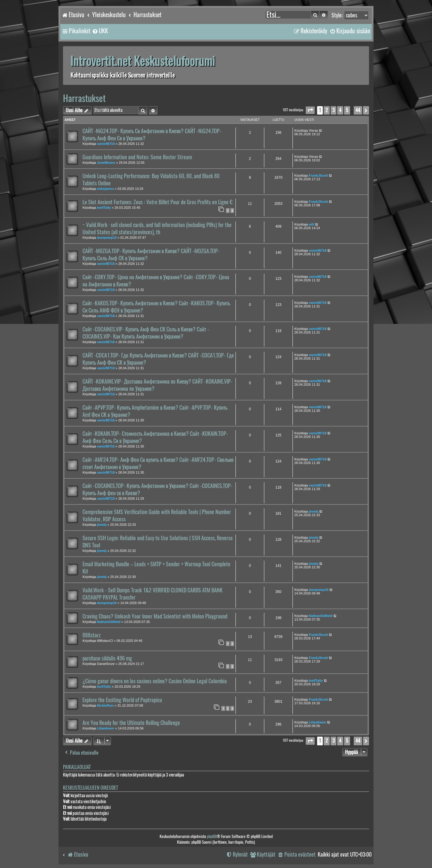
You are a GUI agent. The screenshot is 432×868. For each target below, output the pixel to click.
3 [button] (333, 110)
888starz (91, 635)
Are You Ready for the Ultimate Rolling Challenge (131, 723)
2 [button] (327, 110)
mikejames (105, 189)
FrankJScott (318, 175)
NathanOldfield (109, 622)
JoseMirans (106, 163)
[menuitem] (100, 31)
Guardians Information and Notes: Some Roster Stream (137, 157)
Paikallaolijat (77, 767)
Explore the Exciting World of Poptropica (122, 700)
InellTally (104, 208)
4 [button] (340, 110)
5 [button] (347, 110)
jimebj (102, 525)
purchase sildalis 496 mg (107, 658)
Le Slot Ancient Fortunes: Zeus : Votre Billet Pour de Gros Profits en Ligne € (157, 202)
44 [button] (358, 110)
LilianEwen (105, 728)
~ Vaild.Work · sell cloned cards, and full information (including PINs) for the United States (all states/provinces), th (157, 229)
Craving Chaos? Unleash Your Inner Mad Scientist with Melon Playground (155, 616)
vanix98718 (106, 144)
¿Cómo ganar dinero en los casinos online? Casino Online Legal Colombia (155, 681)
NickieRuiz (105, 705)
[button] (310, 110)
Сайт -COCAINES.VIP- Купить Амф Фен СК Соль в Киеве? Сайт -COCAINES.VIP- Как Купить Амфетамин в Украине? (146, 333)
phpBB (212, 836)
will (311, 224)
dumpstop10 (107, 238)
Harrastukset (84, 98)
